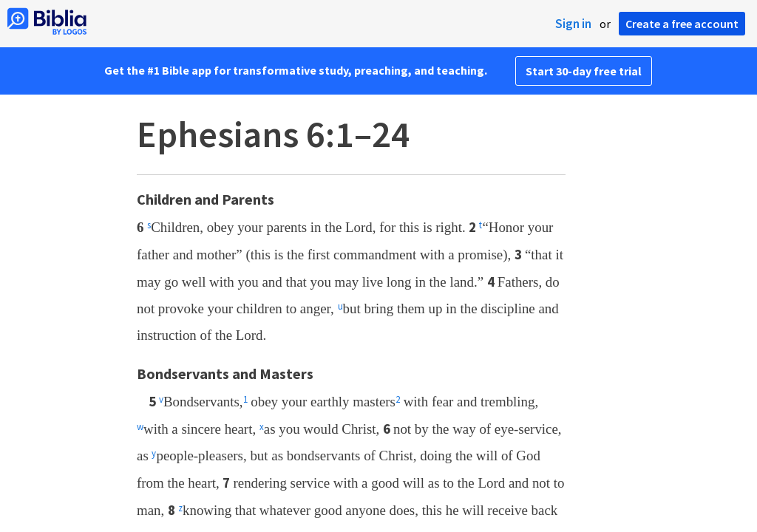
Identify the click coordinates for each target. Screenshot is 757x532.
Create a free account (682, 24)
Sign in (573, 24)
